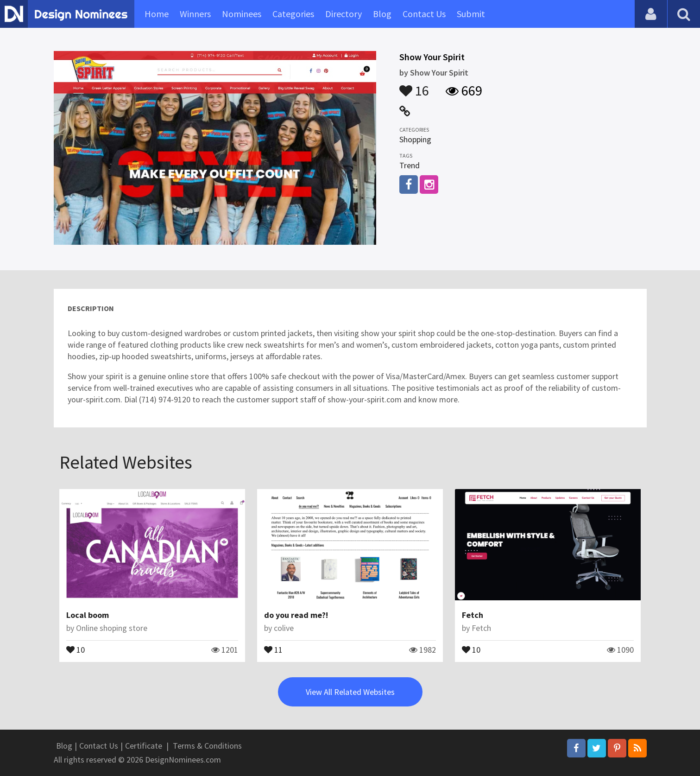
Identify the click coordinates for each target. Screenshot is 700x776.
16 (414, 86)
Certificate (144, 746)
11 (273, 649)
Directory (344, 14)
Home (157, 14)
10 (76, 649)
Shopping (415, 139)
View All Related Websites (350, 692)
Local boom (88, 615)
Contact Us (424, 14)
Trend (410, 165)
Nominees (242, 14)
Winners (195, 14)
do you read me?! (296, 615)
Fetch (473, 615)
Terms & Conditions (207, 746)
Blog (382, 14)
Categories (293, 14)
